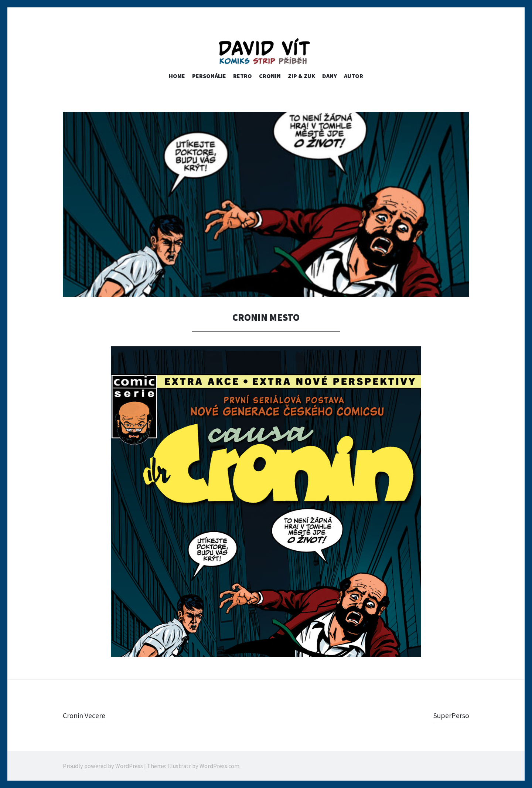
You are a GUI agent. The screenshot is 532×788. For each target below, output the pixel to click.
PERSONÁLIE (209, 76)
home (177, 76)
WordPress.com (219, 766)
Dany (330, 76)
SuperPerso (449, 715)
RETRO (243, 76)
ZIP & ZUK (301, 76)
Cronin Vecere (87, 715)
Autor (354, 76)
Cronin (270, 76)
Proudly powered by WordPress (103, 766)
